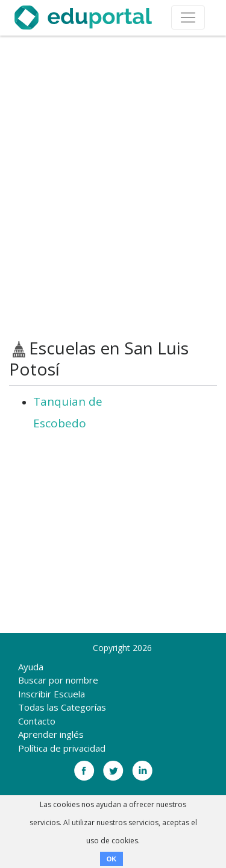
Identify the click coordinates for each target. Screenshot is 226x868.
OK (112, 859)
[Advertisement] (113, 187)
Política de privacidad (62, 748)
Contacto (37, 721)
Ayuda (31, 667)
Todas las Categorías (62, 707)
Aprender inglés (51, 734)
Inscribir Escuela (52, 694)
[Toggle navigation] (188, 17)
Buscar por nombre (58, 680)
